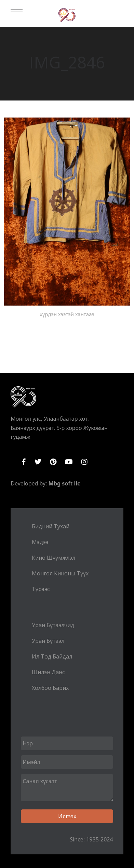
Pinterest (53, 462)
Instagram (84, 462)
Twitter (38, 462)
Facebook (24, 462)
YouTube (69, 462)
